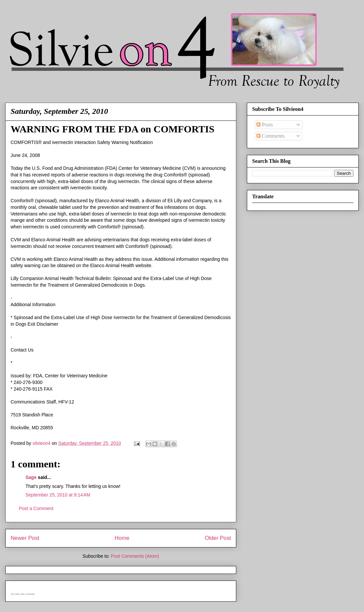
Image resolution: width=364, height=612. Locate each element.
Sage (31, 477)
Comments (271, 136)
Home (122, 538)
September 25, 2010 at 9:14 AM (58, 495)
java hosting (30, 594)
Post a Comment (36, 508)
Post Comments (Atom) (135, 556)
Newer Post (25, 538)
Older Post (218, 538)
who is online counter (18, 594)
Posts (265, 125)
